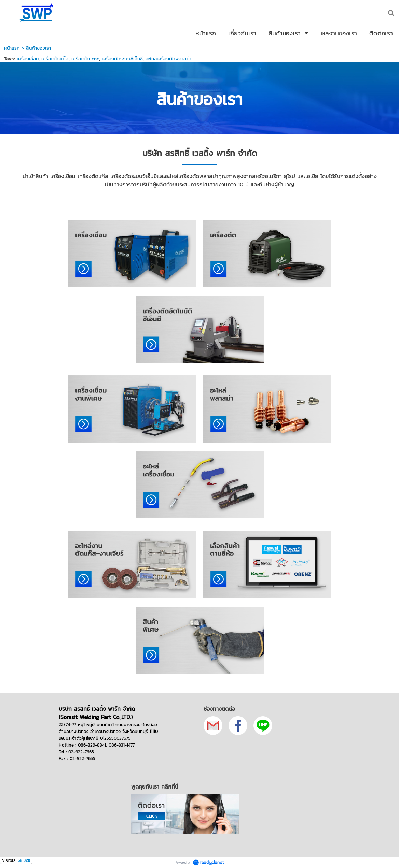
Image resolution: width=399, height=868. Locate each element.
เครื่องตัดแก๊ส (55, 59)
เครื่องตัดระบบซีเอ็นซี (122, 59)
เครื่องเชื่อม (28, 59)
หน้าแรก (12, 48)
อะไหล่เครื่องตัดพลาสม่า (168, 59)
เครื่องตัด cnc (85, 59)
